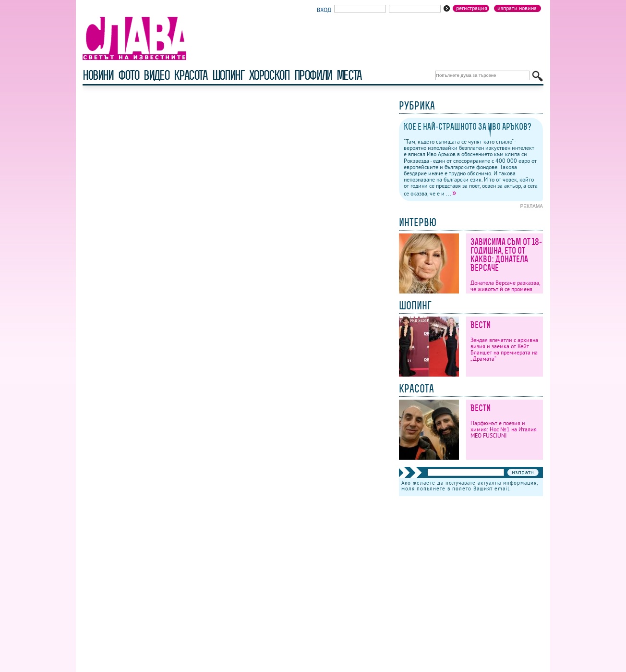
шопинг (228, 75)
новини (98, 75)
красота (190, 75)
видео (156, 75)
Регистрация (472, 8)
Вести (481, 325)
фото (129, 75)
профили (313, 75)
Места (349, 75)
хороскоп (269, 75)
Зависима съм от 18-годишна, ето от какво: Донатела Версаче (506, 255)
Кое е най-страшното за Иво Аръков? (468, 127)
